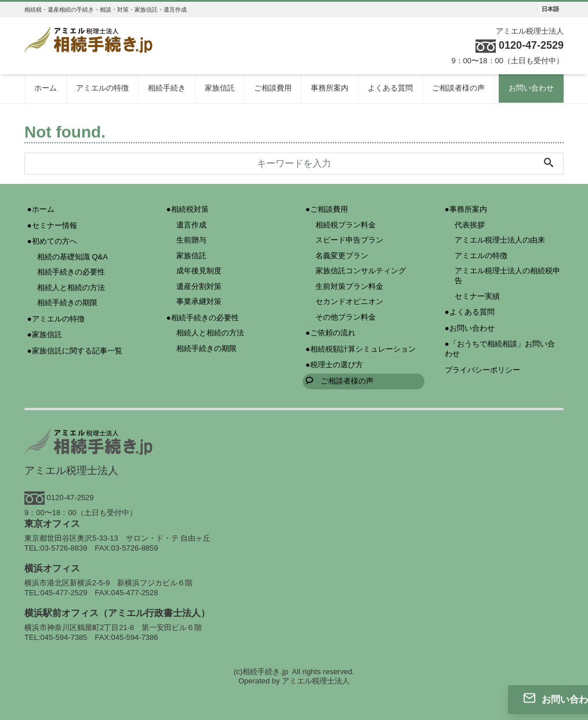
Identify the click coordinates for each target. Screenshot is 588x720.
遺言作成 (191, 225)
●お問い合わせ (470, 328)
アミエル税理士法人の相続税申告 (507, 276)
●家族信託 (45, 334)
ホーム (46, 88)
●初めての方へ (52, 241)
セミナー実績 (477, 296)
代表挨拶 (470, 225)
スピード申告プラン (349, 240)
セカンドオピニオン (349, 301)
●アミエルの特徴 (56, 319)
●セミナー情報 (52, 225)
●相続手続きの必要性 (203, 318)
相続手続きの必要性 (71, 272)
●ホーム (41, 209)
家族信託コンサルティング (361, 271)
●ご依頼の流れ (331, 333)
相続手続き (167, 88)
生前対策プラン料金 (349, 286)
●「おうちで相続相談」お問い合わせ (500, 349)
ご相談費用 (273, 88)
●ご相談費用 (327, 209)
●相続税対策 (188, 209)
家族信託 (220, 88)
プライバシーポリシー (482, 370)
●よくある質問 (470, 312)
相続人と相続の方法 (71, 287)
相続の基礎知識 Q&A (72, 257)
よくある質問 (390, 88)
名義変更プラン (342, 256)
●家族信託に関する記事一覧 (75, 351)
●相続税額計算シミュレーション (361, 349)
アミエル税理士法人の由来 (500, 240)
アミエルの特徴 (102, 88)
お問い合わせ (531, 88)
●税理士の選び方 (334, 365)
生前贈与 (191, 240)
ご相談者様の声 (458, 88)
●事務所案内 (466, 209)
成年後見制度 (199, 271)
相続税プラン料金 (346, 225)
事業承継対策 (199, 301)
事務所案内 (330, 88)
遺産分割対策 (199, 286)
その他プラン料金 (346, 317)
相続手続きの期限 (67, 303)
